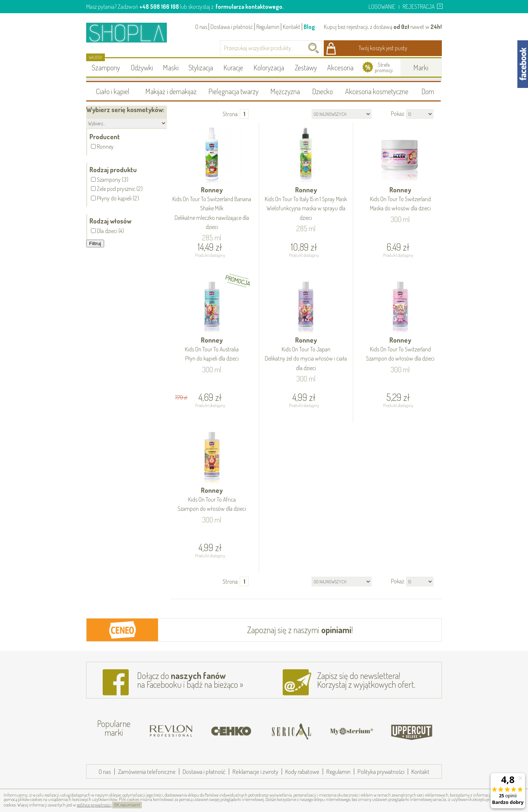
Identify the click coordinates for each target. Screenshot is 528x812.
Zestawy (306, 67)
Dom (428, 91)
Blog (309, 27)
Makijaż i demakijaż (171, 91)
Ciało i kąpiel (113, 91)
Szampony (106, 67)
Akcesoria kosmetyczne (377, 91)
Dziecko (322, 91)
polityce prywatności (94, 805)
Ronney (212, 209)
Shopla (131, 32)
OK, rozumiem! (127, 805)
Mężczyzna (285, 91)
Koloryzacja (269, 67)
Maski (171, 67)
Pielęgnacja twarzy (233, 91)
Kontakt (291, 27)
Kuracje (233, 67)
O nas (201, 27)
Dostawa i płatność (232, 27)
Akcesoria (340, 67)
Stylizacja (201, 67)
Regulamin (268, 27)
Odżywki (142, 67)
